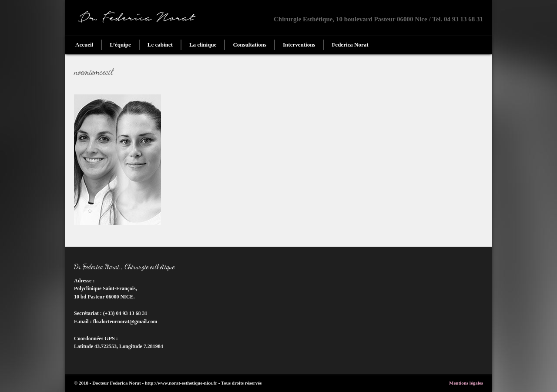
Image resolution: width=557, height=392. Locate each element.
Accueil (84, 45)
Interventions (299, 45)
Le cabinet (160, 45)
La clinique (203, 45)
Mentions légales (466, 383)
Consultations (250, 45)
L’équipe (120, 45)
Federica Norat (350, 45)
